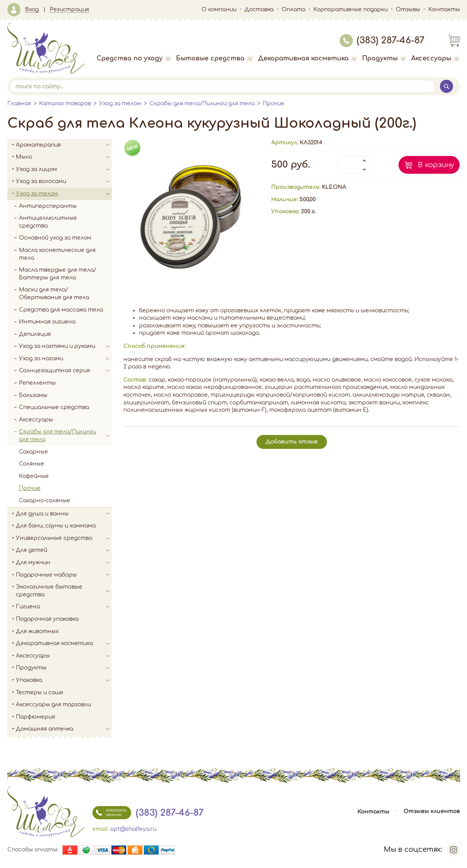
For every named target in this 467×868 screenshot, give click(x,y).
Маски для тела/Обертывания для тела (54, 294)
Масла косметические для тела (57, 254)
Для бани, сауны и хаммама (56, 526)
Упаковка (64, 680)
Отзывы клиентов (432, 812)
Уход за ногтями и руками (65, 346)
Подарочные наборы (64, 575)
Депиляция (35, 334)
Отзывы (408, 9)
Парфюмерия (35, 717)
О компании (219, 9)
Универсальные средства (64, 538)
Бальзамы (33, 395)
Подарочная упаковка (47, 619)
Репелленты (37, 383)
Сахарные (33, 452)
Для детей (64, 550)
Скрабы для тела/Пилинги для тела (202, 104)
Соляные (32, 464)
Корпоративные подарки (351, 9)
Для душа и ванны (64, 514)
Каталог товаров (65, 104)
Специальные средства (54, 407)
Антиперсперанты (48, 206)
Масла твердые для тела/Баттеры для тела (58, 274)
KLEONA (334, 187)
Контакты (444, 9)
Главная (19, 104)
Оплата (293, 9)
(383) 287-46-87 (382, 40)
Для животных (37, 631)
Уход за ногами (65, 359)
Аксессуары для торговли (53, 705)
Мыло (64, 157)
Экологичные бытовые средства (64, 591)
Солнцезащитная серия (65, 371)
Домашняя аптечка (64, 729)
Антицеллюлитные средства (48, 222)
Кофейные (34, 476)
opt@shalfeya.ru (133, 829)
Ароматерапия (64, 145)
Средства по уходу (134, 58)
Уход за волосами (64, 181)
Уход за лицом (64, 169)
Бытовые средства (215, 58)
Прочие (274, 104)
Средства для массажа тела (61, 310)
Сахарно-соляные (44, 501)
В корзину (436, 165)
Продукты (384, 58)
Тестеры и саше (40, 693)
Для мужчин (64, 563)
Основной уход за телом (55, 238)
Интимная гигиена (47, 322)
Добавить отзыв (292, 442)
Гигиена (64, 607)
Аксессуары (436, 58)
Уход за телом (120, 104)
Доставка (259, 9)
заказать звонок (109, 813)
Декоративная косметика (308, 58)
